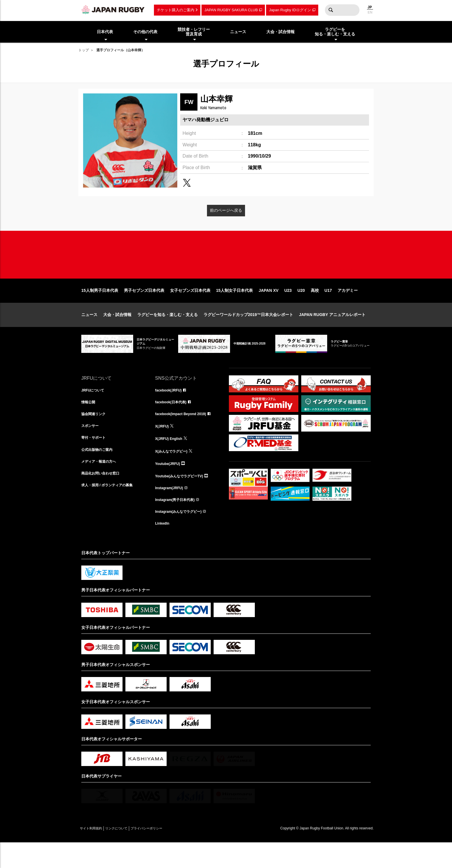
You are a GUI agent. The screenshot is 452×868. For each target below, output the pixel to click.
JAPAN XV (269, 309)
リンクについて (128, 854)
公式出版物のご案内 (99, 472)
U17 (328, 309)
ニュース (89, 333)
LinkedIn (163, 549)
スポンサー (91, 447)
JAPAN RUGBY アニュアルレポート (332, 333)
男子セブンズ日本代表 (144, 309)
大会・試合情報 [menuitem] (280, 32)
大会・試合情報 (117, 333)
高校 (315, 309)
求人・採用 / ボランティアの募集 (111, 510)
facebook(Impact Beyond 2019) (185, 434)
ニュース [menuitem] (238, 32)
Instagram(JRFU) (171, 510)
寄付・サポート (95, 460)
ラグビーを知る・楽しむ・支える (167, 333)
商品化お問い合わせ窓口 (103, 498)
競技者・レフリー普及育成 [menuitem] (194, 32)
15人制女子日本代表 (235, 309)
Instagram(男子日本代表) (178, 523)
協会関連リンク (95, 434)
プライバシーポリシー (166, 854)
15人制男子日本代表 (100, 309)
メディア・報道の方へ (101, 485)
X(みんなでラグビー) (174, 472)
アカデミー (348, 309)
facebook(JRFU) (171, 409)
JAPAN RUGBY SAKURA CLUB (231, 10)
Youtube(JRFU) (170, 485)
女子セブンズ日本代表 (190, 309)
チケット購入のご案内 (176, 10)
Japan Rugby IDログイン (290, 10)
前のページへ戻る (226, 210)
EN (370, 12)
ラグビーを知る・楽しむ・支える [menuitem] (335, 32)
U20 (301, 309)
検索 (331, 10)
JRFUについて (95, 409)
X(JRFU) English (171, 460)
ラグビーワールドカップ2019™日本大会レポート (248, 333)
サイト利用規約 (95, 854)
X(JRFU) (163, 447)
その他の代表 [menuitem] (145, 32)
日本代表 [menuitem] (105, 32)
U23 (288, 309)
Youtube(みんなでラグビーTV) (183, 498)
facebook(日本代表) (173, 422)
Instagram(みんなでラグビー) (182, 536)
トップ (84, 50)
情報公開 (89, 422)
